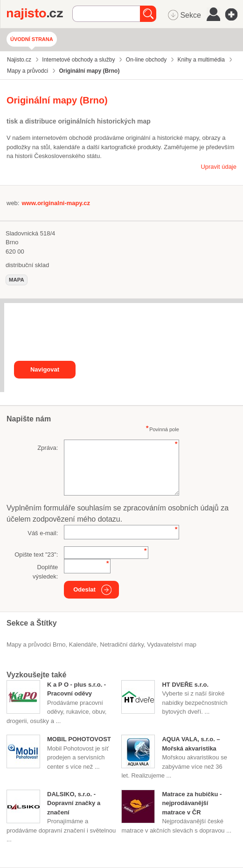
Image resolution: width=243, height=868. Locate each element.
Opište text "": (36, 555)
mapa (17, 280)
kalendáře (83, 644)
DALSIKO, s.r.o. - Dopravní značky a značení (74, 803)
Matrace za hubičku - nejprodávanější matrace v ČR (192, 803)
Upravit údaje (219, 167)
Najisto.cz (40, 14)
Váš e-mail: (43, 533)
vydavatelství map (172, 644)
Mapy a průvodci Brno (36, 644)
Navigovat (45, 369)
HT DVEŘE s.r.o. (185, 685)
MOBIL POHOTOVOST (79, 739)
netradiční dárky (122, 644)
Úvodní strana (32, 39)
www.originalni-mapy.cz (56, 203)
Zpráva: (48, 448)
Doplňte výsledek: (45, 572)
